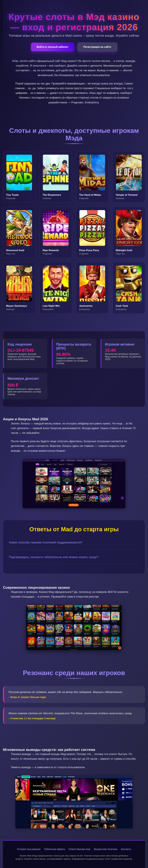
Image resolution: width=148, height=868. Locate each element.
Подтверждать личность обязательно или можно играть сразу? (54, 557)
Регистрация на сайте (97, 47)
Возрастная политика (106, 849)
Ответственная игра (79, 849)
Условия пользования (29, 849)
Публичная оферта (55, 849)
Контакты (126, 849)
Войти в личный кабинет (52, 47)
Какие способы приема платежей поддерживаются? (46, 542)
